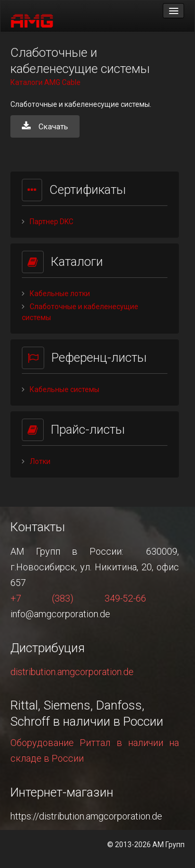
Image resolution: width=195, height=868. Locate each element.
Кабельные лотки (60, 294)
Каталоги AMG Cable (45, 82)
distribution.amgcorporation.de (72, 672)
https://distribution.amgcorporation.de (86, 816)
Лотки (40, 461)
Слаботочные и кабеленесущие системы (80, 312)
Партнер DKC (51, 222)
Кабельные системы (64, 389)
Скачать (45, 126)
